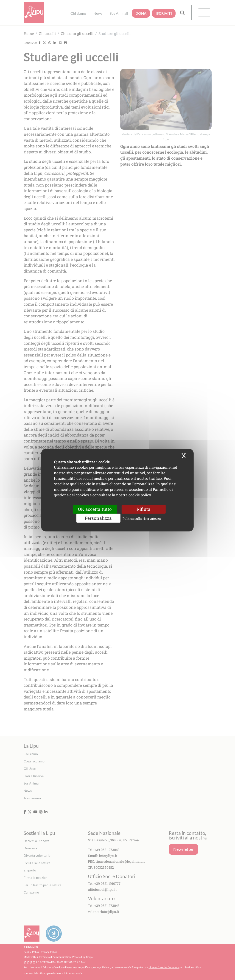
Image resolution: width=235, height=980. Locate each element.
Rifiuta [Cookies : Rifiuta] (144, 509)
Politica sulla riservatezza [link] (142, 519)
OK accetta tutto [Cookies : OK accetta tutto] (95, 509)
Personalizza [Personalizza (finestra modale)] (98, 518)
